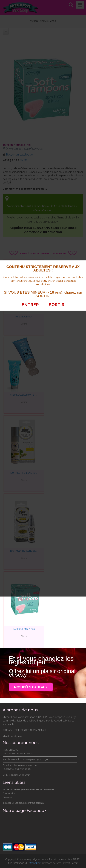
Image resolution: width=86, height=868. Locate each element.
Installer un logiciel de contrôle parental (24, 803)
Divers (24, 636)
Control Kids (9, 793)
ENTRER (30, 305)
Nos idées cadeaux (32, 687)
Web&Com (35, 863)
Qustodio (7, 797)
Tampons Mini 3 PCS (24, 629)
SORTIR (56, 305)
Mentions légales (12, 736)
